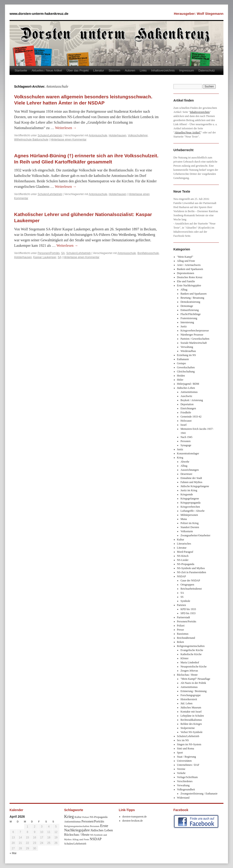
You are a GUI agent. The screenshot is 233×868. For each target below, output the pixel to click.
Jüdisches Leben (186, 388)
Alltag (184, 290)
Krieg (180, 458)
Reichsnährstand (186, 638)
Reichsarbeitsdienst (191, 589)
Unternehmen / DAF (188, 765)
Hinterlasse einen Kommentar (68, 140)
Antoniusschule (98, 135)
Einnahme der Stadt (191, 478)
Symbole (185, 601)
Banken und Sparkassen (190, 269)
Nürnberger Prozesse (192, 335)
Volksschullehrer (138, 135)
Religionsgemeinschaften (191, 646)
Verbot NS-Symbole (191, 732)
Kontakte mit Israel (191, 712)
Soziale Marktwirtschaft (194, 343)
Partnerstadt (184, 617)
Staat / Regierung (186, 757)
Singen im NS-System (189, 744)
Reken (181, 642)
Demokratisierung (190, 302)
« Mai (13, 853)
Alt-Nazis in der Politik (193, 683)
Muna (184, 519)
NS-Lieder (183, 560)
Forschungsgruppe (191, 695)
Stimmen (114, 70)
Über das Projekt (78, 70)
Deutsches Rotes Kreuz (190, 277)
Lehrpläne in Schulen (192, 716)
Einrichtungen (188, 408)
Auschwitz (186, 396)
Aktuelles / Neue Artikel (47, 70)
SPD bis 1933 (188, 613)
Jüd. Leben (186, 703)
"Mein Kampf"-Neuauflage (195, 679)
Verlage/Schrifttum (187, 777)
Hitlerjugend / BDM (188, 384)
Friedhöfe (186, 412)
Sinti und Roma (186, 748)
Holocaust (186, 421)
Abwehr (185, 462)
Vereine (181, 769)
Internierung (187, 322)
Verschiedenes (185, 781)
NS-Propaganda (186, 564)
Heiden (181, 376)
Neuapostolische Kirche (194, 667)
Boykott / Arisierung (192, 400)
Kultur (181, 540)
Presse (181, 630)
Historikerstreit (189, 699)
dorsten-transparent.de (135, 817)
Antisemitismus (189, 392)
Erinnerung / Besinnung (194, 691)
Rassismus (183, 634)
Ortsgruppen (187, 585)
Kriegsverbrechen (190, 507)
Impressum (187, 70)
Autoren (130, 70)
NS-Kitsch (183, 556)
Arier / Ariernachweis (189, 265)
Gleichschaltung (186, 372)
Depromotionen (186, 273)
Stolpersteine (188, 728)
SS (182, 597)
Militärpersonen (189, 515)
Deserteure (186, 474)
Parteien (181, 605)
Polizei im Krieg (189, 523)
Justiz (184, 326)
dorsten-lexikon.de (133, 821)
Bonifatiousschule (148, 253)
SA (63, 253)
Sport (180, 753)
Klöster (184, 658)
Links (143, 70)
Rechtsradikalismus (191, 720)
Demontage (187, 306)
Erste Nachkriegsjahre (189, 285)
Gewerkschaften (186, 367)
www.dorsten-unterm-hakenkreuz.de (39, 14)
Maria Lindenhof (190, 662)
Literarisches (184, 544)
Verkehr (181, 773)
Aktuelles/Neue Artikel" (188, 132)
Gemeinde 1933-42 (191, 417)
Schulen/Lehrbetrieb (50, 135)
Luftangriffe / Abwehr (192, 511)
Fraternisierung (189, 318)
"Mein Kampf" (185, 257)
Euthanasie (183, 359)
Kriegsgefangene (190, 499)
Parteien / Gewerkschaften (195, 339)
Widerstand (183, 798)
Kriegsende (187, 494)
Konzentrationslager (188, 453)
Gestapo (181, 363)
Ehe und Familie (186, 281)
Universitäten (184, 761)
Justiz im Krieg (189, 490)
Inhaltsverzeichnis (163, 70)
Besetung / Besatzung (192, 298)
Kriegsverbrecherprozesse (195, 331)
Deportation (187, 404)
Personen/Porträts (49, 253)
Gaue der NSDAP (190, 580)
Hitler (180, 380)
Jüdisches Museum (191, 708)
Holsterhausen (118, 135)
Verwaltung (187, 347)
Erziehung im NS (186, 355)
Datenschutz (207, 70)
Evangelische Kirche (192, 650)
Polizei (181, 626)
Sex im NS (183, 740)
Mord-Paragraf (185, 552)
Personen (185, 441)
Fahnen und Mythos (191, 482)
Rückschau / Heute (187, 675)
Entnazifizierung (190, 310)
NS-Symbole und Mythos (191, 568)
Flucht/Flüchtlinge (191, 314)
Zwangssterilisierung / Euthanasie (199, 794)
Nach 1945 (186, 437)
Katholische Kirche (191, 654)
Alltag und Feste (186, 261)
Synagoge (186, 445)
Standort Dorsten (190, 527)
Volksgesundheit (186, 789)
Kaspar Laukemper (45, 257)
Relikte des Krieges (191, 724)
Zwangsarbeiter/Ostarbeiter (195, 535)
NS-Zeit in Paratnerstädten (192, 572)
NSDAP (181, 576)
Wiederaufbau (188, 351)
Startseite (21, 70)
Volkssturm (187, 531)
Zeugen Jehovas (189, 671)
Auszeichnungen (190, 470)
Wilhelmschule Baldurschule (31, 140)
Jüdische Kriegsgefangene (195, 486)
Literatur (99, 70)
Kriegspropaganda (190, 503)
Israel (184, 425)
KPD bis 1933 (188, 609)
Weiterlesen (66, 128)
